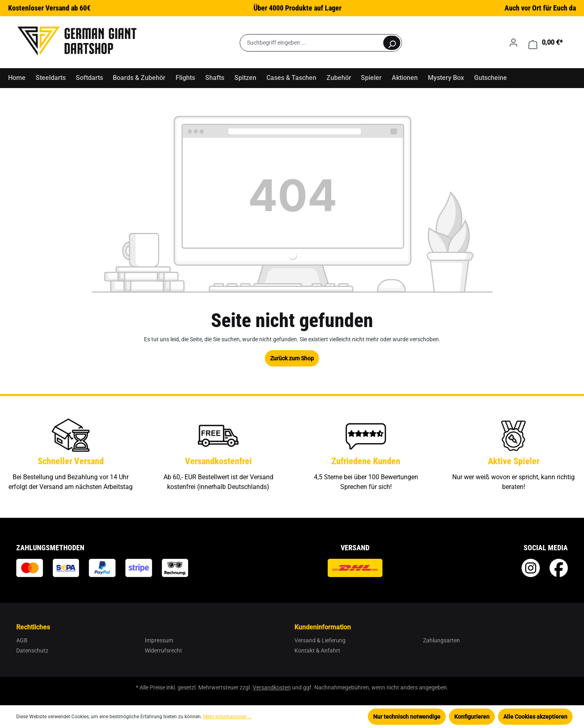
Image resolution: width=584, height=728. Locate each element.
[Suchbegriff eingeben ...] (311, 43)
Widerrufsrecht (163, 650)
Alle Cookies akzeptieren (535, 717)
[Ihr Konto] (513, 43)
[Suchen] (392, 43)
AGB (22, 640)
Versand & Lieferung (320, 640)
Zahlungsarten (441, 640)
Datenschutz (32, 650)
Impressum (159, 640)
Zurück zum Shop (292, 358)
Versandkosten (272, 687)
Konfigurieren (472, 717)
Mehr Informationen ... (227, 717)
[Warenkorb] (545, 43)
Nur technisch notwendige (407, 717)
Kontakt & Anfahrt (317, 650)
